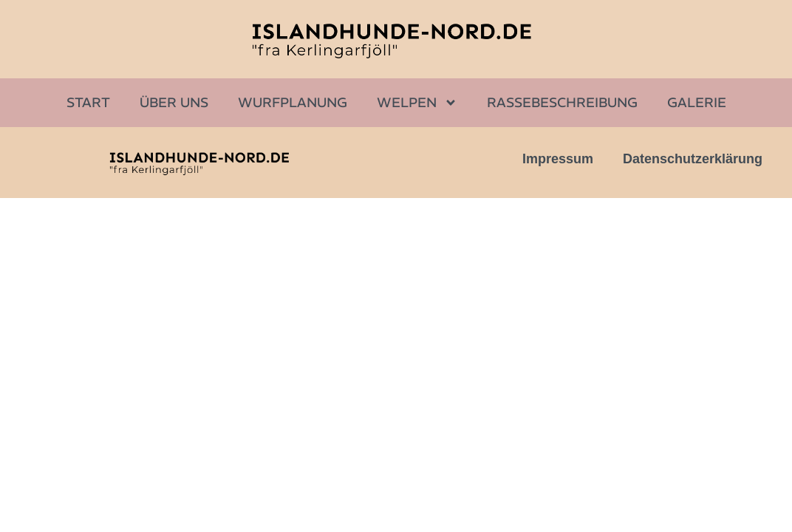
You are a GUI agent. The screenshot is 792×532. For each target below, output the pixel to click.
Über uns (174, 102)
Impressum (558, 159)
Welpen (417, 103)
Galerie (697, 102)
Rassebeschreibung (562, 102)
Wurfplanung (293, 102)
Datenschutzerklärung (693, 159)
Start (88, 102)
